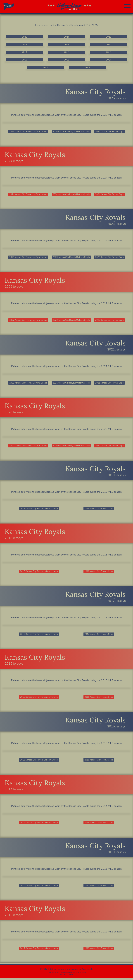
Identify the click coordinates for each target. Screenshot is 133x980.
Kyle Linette (87, 971)
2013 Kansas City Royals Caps (99, 887)
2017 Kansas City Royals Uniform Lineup (39, 636)
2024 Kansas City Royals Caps (110, 195)
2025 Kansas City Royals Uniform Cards (72, 132)
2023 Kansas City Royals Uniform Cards (72, 258)
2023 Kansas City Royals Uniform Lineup (28, 258)
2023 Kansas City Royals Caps (110, 258)
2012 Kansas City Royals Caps (99, 950)
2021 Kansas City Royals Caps (110, 384)
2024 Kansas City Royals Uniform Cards (72, 195)
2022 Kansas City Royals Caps (110, 321)
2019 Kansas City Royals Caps (99, 510)
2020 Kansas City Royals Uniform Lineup (28, 447)
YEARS (8, 6)
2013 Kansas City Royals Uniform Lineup (39, 887)
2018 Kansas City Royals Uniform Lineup (39, 573)
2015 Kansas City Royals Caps (99, 762)
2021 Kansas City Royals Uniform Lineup (28, 384)
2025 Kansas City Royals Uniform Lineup (28, 132)
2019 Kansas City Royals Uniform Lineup (39, 510)
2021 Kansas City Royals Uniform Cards (72, 384)
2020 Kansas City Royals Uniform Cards (72, 447)
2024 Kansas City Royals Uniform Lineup (28, 195)
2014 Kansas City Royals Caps (99, 824)
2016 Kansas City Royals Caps (99, 699)
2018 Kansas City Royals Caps (99, 573)
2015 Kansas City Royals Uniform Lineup (39, 762)
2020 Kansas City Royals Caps (110, 447)
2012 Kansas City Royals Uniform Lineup (39, 950)
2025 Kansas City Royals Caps (110, 132)
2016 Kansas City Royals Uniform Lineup (39, 699)
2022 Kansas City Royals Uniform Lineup (28, 321)
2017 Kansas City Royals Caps (99, 636)
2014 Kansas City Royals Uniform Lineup (39, 824)
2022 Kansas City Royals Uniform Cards (72, 321)
